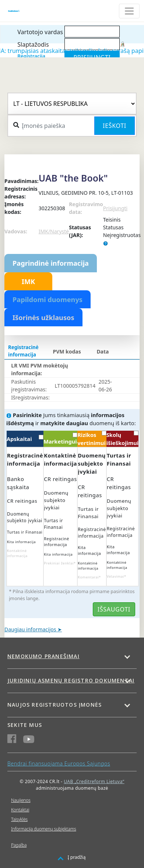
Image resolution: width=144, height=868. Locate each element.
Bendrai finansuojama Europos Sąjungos (59, 763)
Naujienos (21, 800)
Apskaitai (25, 439)
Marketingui (60, 439)
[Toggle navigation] (129, 11)
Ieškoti (115, 126)
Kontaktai (20, 810)
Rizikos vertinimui (92, 439)
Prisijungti (115, 208)
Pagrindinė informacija (51, 263)
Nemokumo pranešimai (43, 656)
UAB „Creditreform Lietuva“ (94, 781)
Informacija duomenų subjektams (44, 829)
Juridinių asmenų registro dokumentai (71, 680)
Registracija (31, 56)
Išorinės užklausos (43, 318)
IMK (28, 281)
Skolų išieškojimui (122, 439)
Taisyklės (19, 819)
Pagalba (19, 845)
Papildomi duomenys (48, 300)
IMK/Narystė (54, 231)
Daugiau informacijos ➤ (33, 629)
